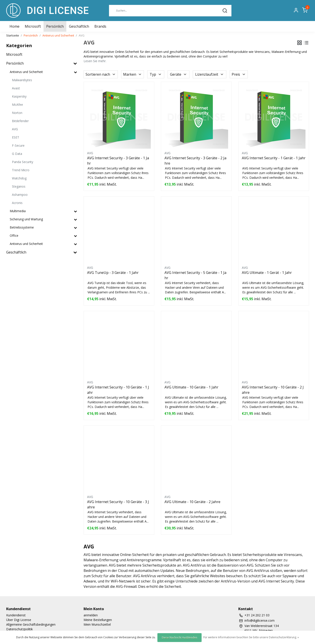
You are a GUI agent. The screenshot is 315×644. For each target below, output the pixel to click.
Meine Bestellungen (98, 620)
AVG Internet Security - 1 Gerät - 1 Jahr (274, 158)
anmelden (91, 615)
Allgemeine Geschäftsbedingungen (31, 624)
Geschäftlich (79, 26)
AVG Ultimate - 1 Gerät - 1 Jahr (267, 273)
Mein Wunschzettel (97, 624)
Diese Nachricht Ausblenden (179, 637)
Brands (100, 26)
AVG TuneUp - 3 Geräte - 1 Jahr (113, 273)
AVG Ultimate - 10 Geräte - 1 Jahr (191, 387)
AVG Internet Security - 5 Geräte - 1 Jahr (195, 275)
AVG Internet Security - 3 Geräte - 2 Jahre (195, 161)
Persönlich (55, 26)
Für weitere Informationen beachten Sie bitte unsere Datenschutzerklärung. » (251, 637)
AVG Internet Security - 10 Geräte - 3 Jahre (118, 504)
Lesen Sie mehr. (95, 61)
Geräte (178, 74)
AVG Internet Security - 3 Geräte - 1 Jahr (118, 161)
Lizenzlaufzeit (210, 74)
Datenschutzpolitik (19, 629)
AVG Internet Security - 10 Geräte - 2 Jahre (273, 390)
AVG (82, 35)
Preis (239, 74)
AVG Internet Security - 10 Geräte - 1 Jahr (118, 390)
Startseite (13, 35)
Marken (133, 74)
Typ (156, 74)
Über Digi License (19, 620)
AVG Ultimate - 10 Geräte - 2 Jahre (192, 502)
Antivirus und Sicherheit (58, 35)
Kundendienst (16, 615)
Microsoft (33, 26)
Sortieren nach (101, 74)
